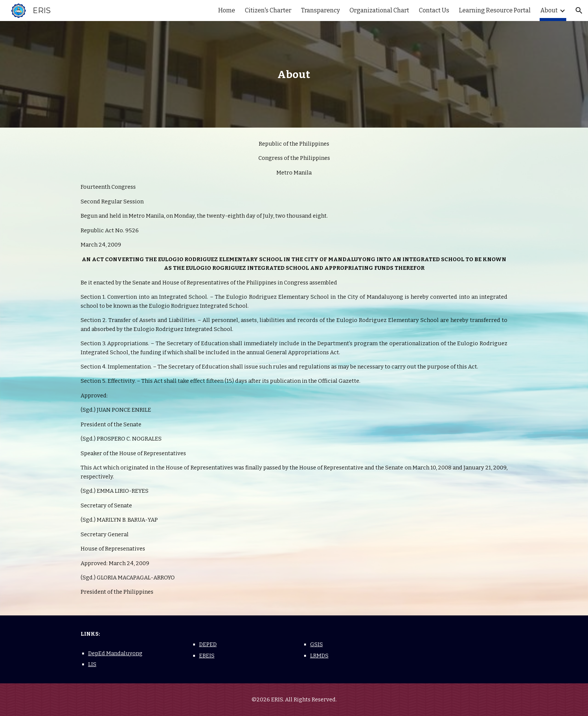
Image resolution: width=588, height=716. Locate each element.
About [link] (549, 10)
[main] (294, 74)
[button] (579, 11)
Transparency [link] (320, 10)
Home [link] (227, 10)
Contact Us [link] (434, 10)
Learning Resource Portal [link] (495, 10)
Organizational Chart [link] (379, 10)
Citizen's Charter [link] (268, 10)
